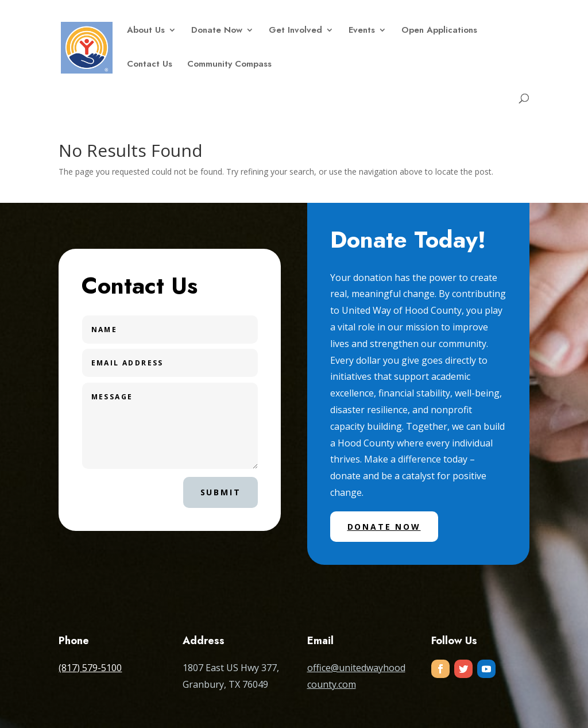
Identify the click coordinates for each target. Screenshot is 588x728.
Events (362, 31)
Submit (221, 492)
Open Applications (439, 31)
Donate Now (217, 31)
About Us (146, 31)
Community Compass (229, 65)
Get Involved (295, 31)
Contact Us (150, 65)
